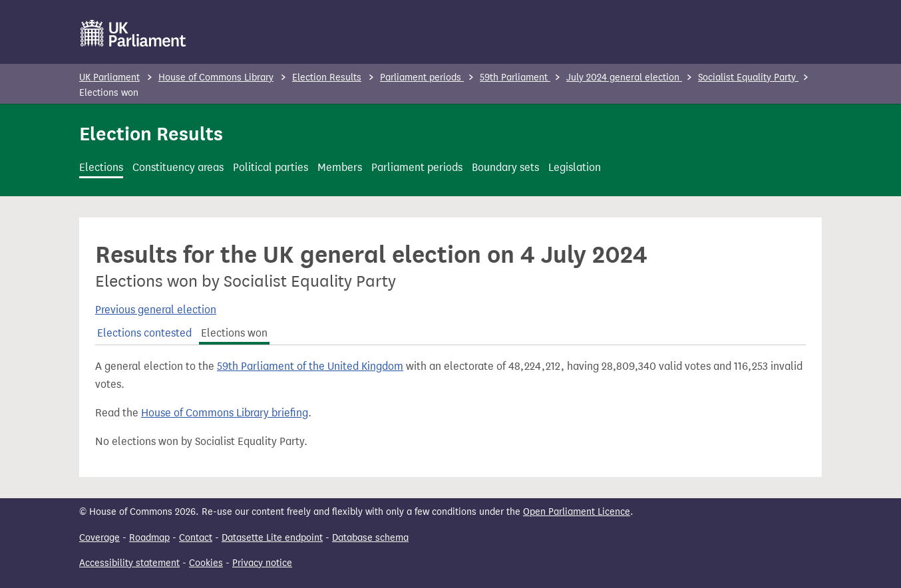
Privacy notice (262, 563)
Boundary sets (505, 167)
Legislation (575, 167)
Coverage (99, 538)
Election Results (327, 77)
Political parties (270, 167)
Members (340, 167)
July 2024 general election (624, 77)
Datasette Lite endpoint (272, 538)
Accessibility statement (129, 563)
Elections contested (144, 333)
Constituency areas (178, 167)
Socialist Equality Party (748, 77)
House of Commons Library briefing (225, 413)
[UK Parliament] (133, 33)
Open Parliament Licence (577, 512)
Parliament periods (422, 77)
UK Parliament (109, 77)
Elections (101, 167)
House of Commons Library (216, 77)
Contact (196, 538)
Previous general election (156, 310)
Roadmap (149, 538)
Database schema (370, 538)
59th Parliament (515, 77)
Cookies (206, 563)
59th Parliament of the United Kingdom (310, 366)
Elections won (234, 333)
